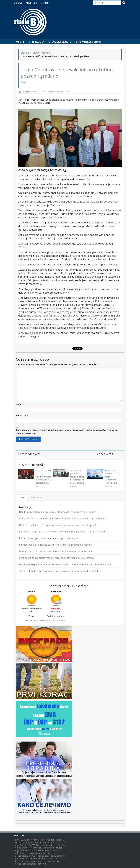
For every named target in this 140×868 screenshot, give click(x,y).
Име (19, 404)
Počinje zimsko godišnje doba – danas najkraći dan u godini (49, 538)
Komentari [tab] (36, 498)
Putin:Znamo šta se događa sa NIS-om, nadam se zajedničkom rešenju (55, 545)
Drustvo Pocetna (41, 53)
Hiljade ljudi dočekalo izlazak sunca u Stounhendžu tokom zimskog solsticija (58, 512)
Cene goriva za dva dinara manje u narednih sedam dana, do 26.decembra (57, 558)
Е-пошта (22, 415)
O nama (18, 3)
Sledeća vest (104, 454)
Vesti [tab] (22, 498)
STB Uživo (36, 42)
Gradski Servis (60, 42)
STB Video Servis (89, 42)
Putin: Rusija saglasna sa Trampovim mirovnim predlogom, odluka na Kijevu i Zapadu (62, 532)
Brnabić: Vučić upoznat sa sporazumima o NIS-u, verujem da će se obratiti (57, 551)
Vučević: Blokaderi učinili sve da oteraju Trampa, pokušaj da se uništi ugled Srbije (60, 571)
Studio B (25, 53)
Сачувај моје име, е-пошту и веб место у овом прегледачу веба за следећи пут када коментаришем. (67, 432)
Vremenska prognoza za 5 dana (45, 620)
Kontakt (45, 3)
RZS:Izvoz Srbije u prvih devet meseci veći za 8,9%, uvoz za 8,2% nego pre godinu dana (63, 518)
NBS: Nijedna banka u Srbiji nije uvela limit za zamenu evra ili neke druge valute (59, 525)
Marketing (31, 3)
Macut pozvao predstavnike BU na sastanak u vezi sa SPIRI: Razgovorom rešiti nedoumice (65, 564)
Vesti (20, 42)
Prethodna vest (29, 454)
